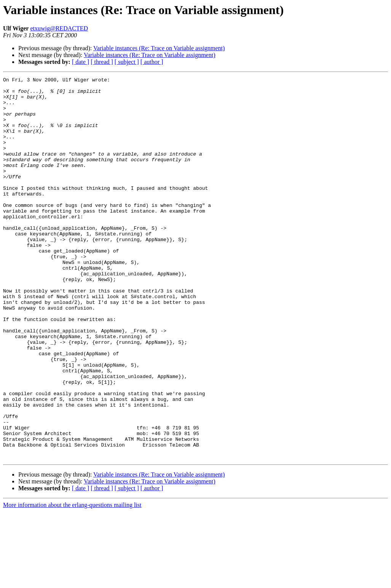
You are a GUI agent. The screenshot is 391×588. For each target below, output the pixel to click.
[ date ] (81, 62)
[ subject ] (127, 62)
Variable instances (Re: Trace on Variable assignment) (159, 48)
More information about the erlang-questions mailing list (72, 581)
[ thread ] (102, 62)
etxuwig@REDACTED (59, 28)
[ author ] (152, 62)
